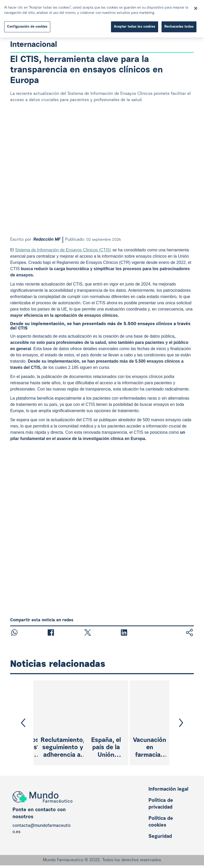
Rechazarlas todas (179, 27)
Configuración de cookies (27, 27)
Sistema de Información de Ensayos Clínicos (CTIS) (63, 250)
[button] (23, 723)
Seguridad (160, 837)
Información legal (168, 789)
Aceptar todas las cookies (135, 27)
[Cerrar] (196, 8)
